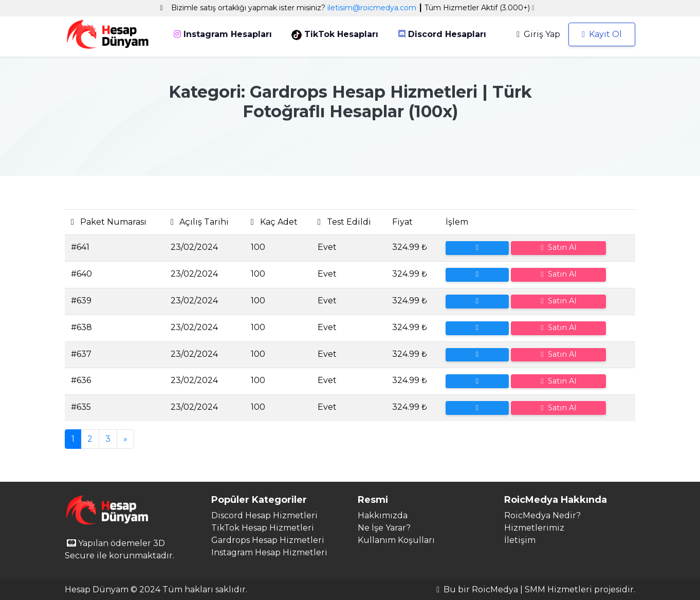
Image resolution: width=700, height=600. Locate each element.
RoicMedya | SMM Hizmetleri (532, 589)
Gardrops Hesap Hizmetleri (268, 540)
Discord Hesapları (442, 34)
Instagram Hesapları (223, 34)
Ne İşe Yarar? (384, 528)
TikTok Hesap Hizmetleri (263, 528)
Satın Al (558, 247)
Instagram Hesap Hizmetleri (269, 552)
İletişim (520, 540)
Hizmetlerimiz (534, 528)
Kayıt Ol (602, 34)
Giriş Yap (538, 34)
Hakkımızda (383, 515)
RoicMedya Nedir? (542, 515)
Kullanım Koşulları (396, 540)
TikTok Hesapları (335, 35)
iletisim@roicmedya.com (372, 8)
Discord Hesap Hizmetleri (264, 515)
